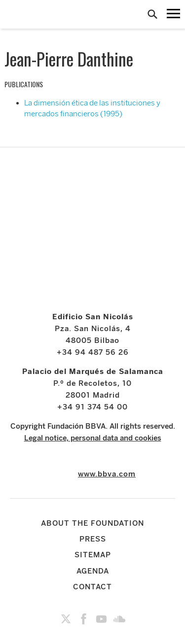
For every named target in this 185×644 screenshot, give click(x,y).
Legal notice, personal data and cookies (93, 438)
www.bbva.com (107, 474)
